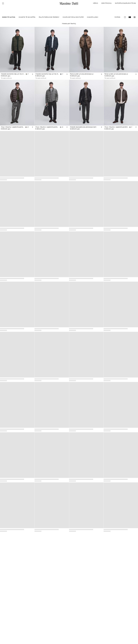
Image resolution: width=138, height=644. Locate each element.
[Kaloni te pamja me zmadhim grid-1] (125, 17)
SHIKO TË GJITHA (9, 17)
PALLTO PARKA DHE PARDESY (49, 17)
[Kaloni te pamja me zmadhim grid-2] (130, 17)
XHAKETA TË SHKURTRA (27, 17)
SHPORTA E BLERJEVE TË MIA (125, 3)
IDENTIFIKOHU (106, 3)
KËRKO (95, 3)
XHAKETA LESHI (93, 17)
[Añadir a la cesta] (32, 74)
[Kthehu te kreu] (69, 3)
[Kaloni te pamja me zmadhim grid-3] (135, 17)
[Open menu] (4, 3)
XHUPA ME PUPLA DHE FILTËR (73, 17)
